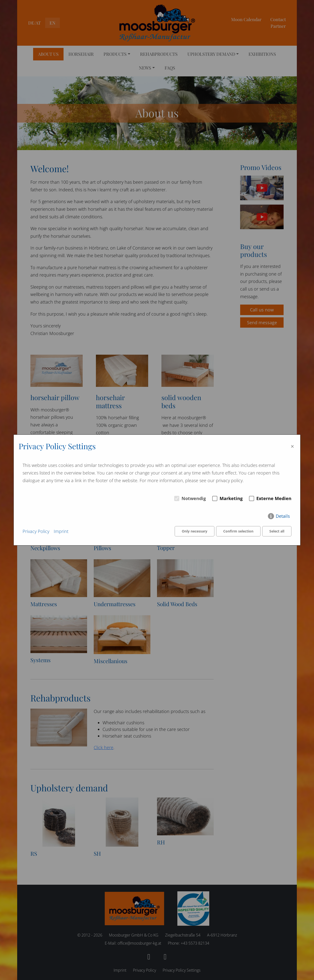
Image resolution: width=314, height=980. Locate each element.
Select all (277, 531)
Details (283, 516)
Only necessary (195, 531)
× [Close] (292, 446)
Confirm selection (238, 531)
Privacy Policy (36, 531)
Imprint (61, 531)
